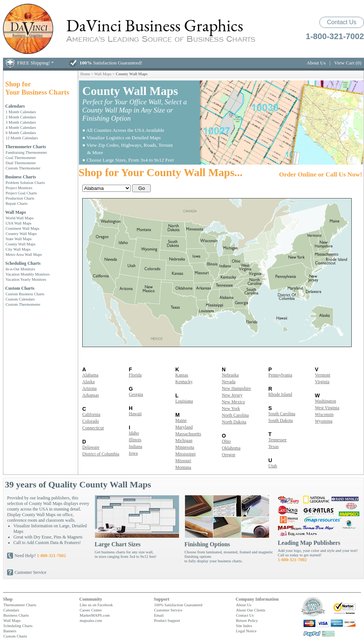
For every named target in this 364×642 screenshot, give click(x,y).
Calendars (15, 106)
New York (231, 409)
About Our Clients (251, 610)
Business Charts (20, 177)
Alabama (90, 375)
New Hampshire (236, 388)
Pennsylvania (280, 375)
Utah (273, 466)
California (91, 414)
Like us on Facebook (96, 605)
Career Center (91, 610)
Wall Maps (16, 212)
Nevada (229, 382)
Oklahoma (231, 448)
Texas (274, 446)
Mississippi (186, 454)
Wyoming (324, 421)
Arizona (90, 388)
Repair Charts (17, 203)
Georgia (136, 394)
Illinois (135, 440)
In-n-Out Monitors (20, 269)
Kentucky (184, 382)
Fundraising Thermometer (26, 152)
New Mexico (233, 402)
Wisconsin (324, 414)
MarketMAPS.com (95, 615)
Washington (325, 401)
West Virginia (327, 408)
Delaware (91, 447)
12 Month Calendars (22, 138)
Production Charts (20, 198)
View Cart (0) (348, 63)
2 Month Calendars (21, 117)
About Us (316, 63)
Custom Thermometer (23, 168)
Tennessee (277, 440)
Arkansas (91, 395)
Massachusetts (188, 434)
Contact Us (341, 22)
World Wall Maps (20, 218)
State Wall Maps (19, 239)
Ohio (226, 441)
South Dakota (281, 420)
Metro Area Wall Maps (24, 254)
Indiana (135, 446)
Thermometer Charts (25, 147)
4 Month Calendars (21, 127)
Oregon (229, 455)
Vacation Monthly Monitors (28, 274)
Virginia (322, 382)
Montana (183, 467)
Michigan (184, 441)
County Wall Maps (20, 244)
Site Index (244, 626)
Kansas (182, 375)
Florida (135, 375)
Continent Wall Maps (23, 228)
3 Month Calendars (21, 122)
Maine (181, 420)
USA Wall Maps (18, 223)
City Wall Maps (18, 249)
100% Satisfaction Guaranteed (178, 605)
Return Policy (247, 620)
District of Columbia (101, 454)
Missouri (183, 461)
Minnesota (185, 447)
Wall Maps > (105, 74)
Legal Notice (246, 631)
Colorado (91, 421)
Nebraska (230, 375)
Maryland (184, 427)
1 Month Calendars (21, 112)
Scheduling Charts (23, 263)
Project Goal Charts (21, 193)
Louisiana (184, 401)
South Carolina (282, 414)
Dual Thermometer (21, 163)
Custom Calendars (20, 299)
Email (159, 615)
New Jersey (232, 395)
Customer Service (31, 572)
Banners (10, 631)
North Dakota (234, 422)
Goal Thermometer (21, 158)
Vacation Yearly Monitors (26, 279)
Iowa (133, 453)
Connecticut (93, 428)
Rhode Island (280, 394)
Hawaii (135, 414)
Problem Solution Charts (25, 182)
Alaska (88, 382)
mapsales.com (91, 620)
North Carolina (235, 415)
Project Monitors (19, 188)
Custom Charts (20, 288)
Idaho (134, 433)
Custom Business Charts (25, 294)
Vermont (323, 375)
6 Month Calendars (21, 133)
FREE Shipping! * (36, 63)
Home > (87, 74)
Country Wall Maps (21, 233)
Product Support (167, 620)
